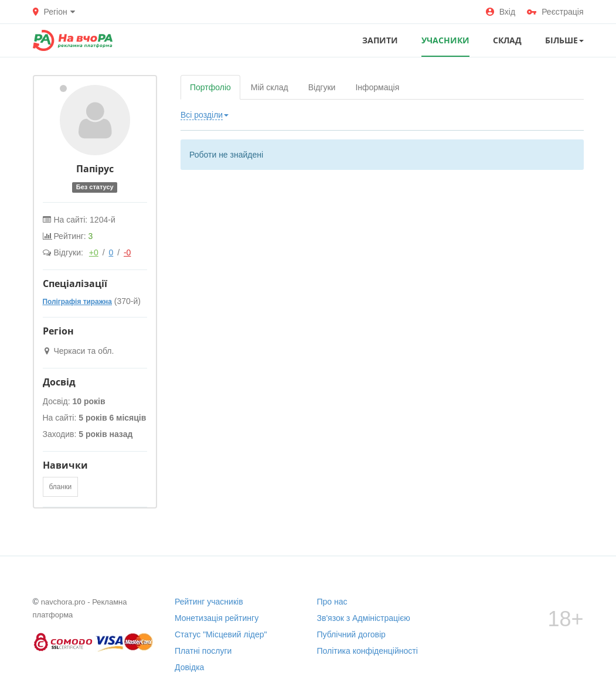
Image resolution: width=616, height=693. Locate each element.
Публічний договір (351, 634)
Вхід (501, 12)
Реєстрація (555, 12)
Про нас (332, 602)
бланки (61, 487)
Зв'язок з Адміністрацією (364, 618)
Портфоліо (210, 87)
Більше (564, 40)
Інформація (377, 87)
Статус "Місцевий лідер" (221, 634)
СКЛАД (507, 40)
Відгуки (322, 87)
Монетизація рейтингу (217, 618)
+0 (94, 252)
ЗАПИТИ (380, 40)
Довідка (189, 667)
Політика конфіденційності (367, 651)
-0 (127, 252)
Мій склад (270, 87)
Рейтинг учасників (209, 602)
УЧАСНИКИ (445, 40)
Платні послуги (203, 651)
